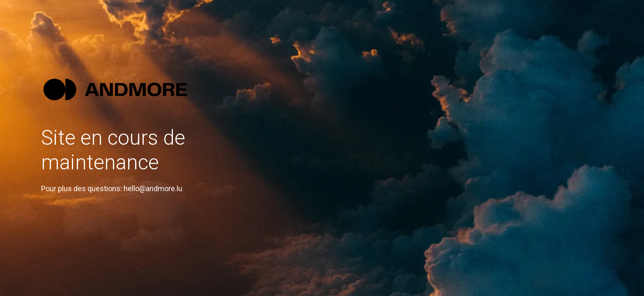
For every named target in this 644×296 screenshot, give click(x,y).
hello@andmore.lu (153, 188)
